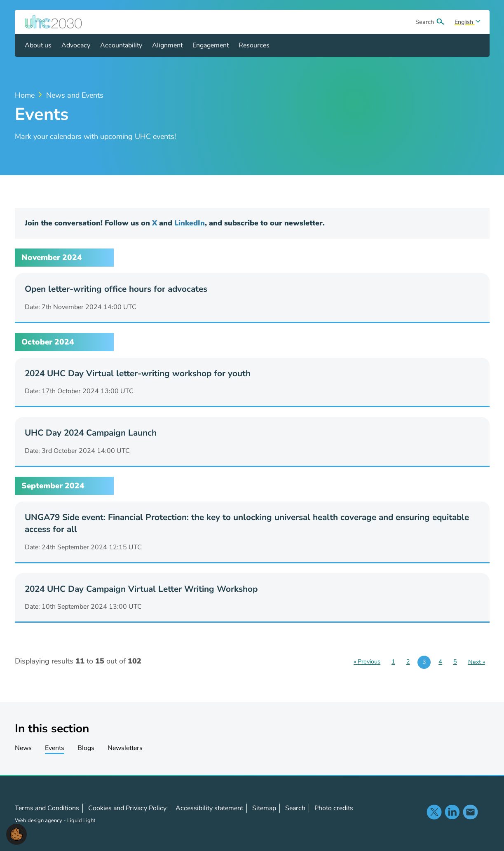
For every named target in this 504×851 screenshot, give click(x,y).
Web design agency (39, 821)
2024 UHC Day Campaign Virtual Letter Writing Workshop (141, 589)
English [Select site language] (465, 22)
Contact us (470, 812)
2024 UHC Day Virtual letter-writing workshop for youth (138, 373)
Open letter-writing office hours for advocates (116, 289)
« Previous (367, 662)
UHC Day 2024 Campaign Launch (91, 433)
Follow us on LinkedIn (452, 812)
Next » (477, 662)
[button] (16, 834)
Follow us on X (434, 812)
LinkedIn (190, 223)
